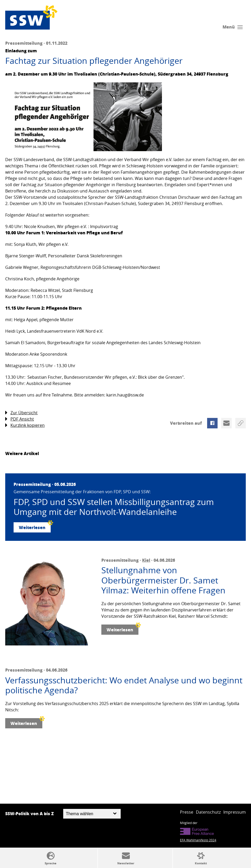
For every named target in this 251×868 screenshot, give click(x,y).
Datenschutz (208, 812)
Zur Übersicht (21, 413)
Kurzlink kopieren (25, 425)
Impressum (235, 812)
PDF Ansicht (20, 419)
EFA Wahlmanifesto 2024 (198, 840)
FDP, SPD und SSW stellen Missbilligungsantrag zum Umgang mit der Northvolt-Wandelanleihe (114, 507)
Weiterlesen (35, 526)
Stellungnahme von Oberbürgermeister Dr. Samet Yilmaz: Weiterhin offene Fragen (163, 580)
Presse (187, 812)
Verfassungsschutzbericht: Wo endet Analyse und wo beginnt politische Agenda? (124, 685)
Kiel (146, 560)
